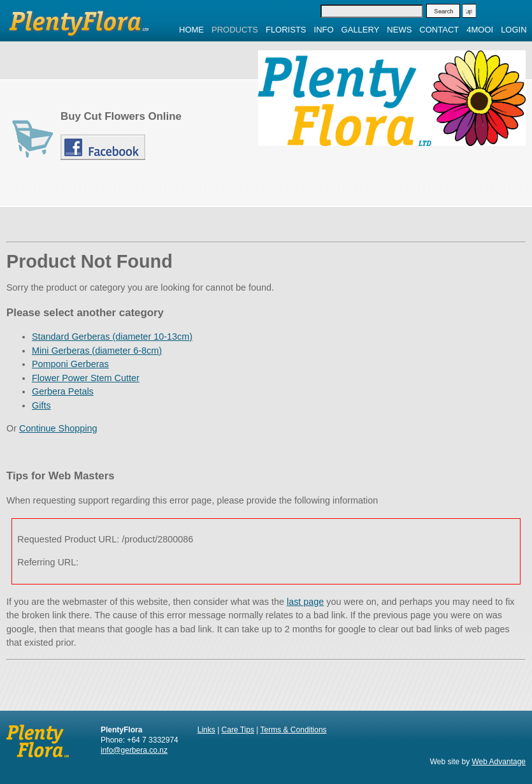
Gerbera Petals (63, 391)
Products (235, 30)
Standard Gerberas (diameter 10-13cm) (112, 337)
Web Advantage (499, 762)
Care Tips (238, 730)
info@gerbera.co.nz (134, 750)
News (399, 30)
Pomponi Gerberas (70, 364)
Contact (439, 30)
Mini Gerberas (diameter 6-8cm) (97, 351)
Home (191, 30)
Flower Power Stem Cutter (86, 378)
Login (514, 30)
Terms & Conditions (294, 730)
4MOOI (480, 30)
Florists (286, 30)
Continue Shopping (58, 428)
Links (206, 730)
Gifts (41, 405)
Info (324, 30)
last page (305, 602)
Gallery (361, 30)
